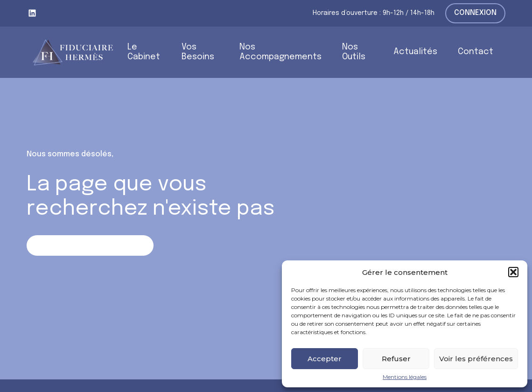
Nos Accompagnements (280, 52)
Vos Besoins (198, 52)
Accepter (325, 359)
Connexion (475, 13)
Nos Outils (354, 52)
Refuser (396, 359)
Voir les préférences (476, 359)
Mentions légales (405, 377)
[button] (513, 272)
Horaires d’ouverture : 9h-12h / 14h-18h (374, 13)
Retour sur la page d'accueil (90, 245)
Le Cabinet (144, 52)
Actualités (415, 52)
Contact (476, 52)
